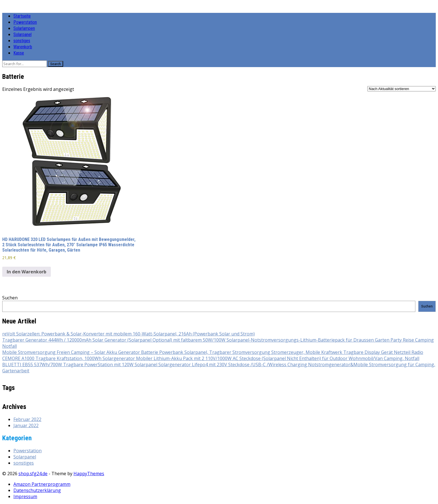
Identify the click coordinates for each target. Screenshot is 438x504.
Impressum (25, 496)
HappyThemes (89, 474)
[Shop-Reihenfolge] (402, 89)
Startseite (22, 16)
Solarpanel (22, 35)
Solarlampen (24, 28)
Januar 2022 (26, 425)
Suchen (10, 298)
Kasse (19, 53)
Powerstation (25, 22)
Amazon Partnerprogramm (42, 484)
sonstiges (22, 41)
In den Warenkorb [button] (27, 272)
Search (56, 64)
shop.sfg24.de (33, 474)
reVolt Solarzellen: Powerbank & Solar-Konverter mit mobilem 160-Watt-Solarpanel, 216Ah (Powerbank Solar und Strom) (128, 334)
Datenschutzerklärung (37, 490)
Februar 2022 (27, 419)
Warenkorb (23, 47)
